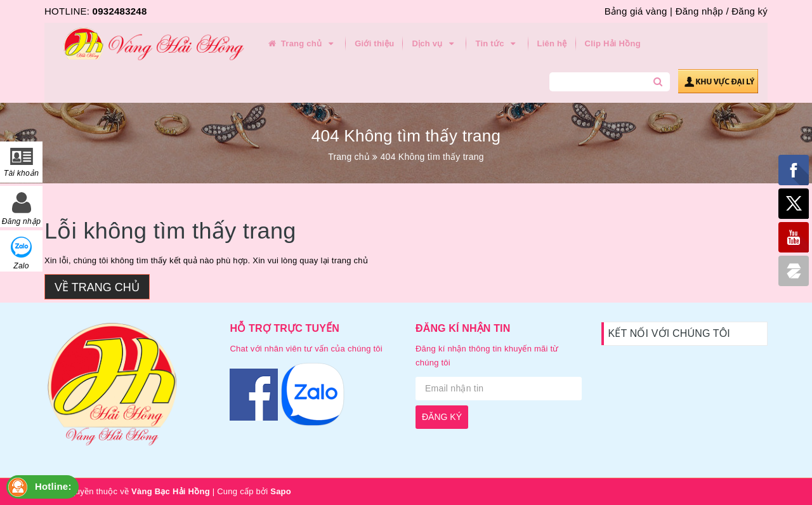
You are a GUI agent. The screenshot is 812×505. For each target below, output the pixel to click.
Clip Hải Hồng (613, 43)
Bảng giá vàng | (638, 11)
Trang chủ (301, 44)
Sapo (281, 491)
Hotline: (53, 486)
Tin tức (497, 44)
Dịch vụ (435, 44)
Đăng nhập (699, 11)
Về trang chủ (97, 287)
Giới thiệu (374, 43)
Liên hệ (552, 43)
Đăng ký (750, 11)
